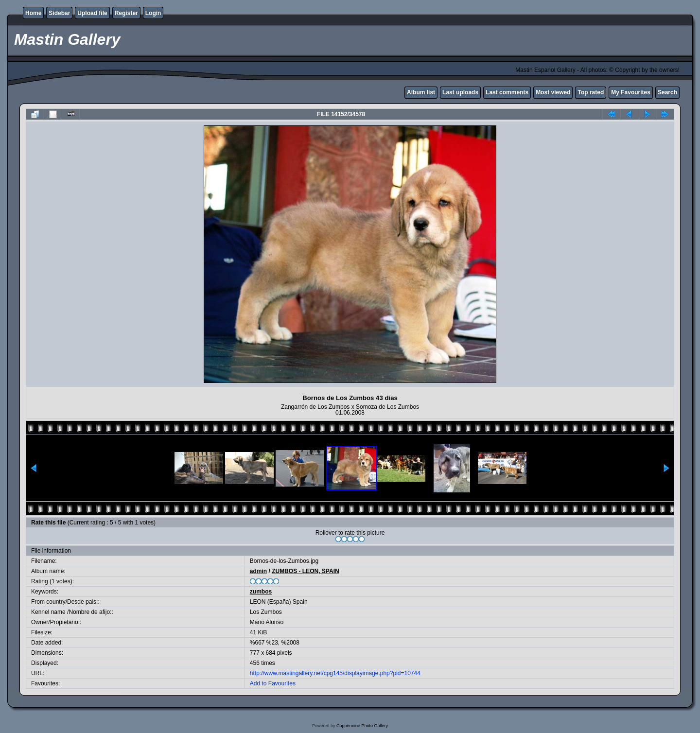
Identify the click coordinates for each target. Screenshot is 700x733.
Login (153, 13)
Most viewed (553, 92)
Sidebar (59, 13)
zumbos (261, 592)
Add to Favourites (273, 683)
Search (667, 92)
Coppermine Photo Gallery (362, 726)
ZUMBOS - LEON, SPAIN (305, 571)
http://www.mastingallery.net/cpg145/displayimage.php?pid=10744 (335, 673)
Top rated (591, 92)
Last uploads (460, 92)
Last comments (507, 92)
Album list (421, 92)
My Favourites (631, 92)
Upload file (92, 13)
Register (126, 13)
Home (33, 13)
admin (258, 571)
